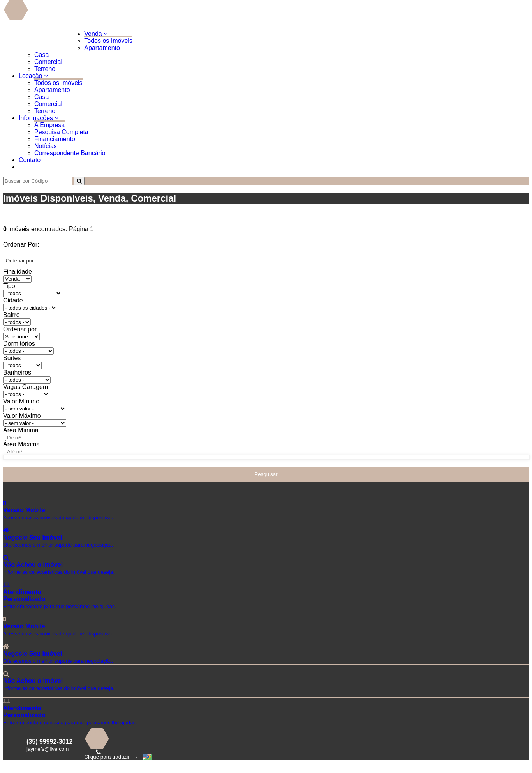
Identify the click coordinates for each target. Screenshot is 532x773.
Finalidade (18, 272)
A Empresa (49, 125)
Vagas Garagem (26, 387)
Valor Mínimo (21, 401)
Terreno (45, 69)
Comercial (48, 62)
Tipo (9, 286)
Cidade (13, 300)
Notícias (46, 146)
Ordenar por (20, 329)
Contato (30, 160)
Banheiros (17, 372)
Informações (39, 118)
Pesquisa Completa (61, 132)
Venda (96, 34)
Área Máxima (21, 444)
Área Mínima (21, 430)
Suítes (12, 358)
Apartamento (102, 48)
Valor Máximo (22, 416)
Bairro (11, 315)
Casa (41, 55)
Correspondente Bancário (70, 153)
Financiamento (55, 139)
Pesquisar (266, 474)
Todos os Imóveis (108, 41)
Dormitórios (19, 344)
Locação (33, 76)
